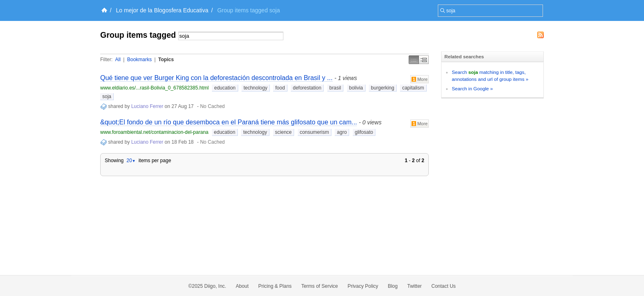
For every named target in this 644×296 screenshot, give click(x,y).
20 (131, 161)
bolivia (356, 88)
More (420, 79)
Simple (414, 60)
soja (107, 96)
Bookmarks (139, 60)
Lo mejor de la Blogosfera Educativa (162, 10)
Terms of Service (319, 286)
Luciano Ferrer (147, 106)
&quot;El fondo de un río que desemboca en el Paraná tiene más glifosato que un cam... (229, 122)
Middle (424, 60)
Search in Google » (472, 88)
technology (255, 88)
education (225, 88)
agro (342, 132)
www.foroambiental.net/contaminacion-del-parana (154, 132)
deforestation (307, 88)
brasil (335, 88)
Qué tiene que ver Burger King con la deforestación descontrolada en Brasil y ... (216, 78)
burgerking (383, 88)
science (284, 132)
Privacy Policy (363, 286)
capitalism (413, 88)
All (118, 60)
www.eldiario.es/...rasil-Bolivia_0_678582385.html (154, 88)
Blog (393, 286)
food (280, 88)
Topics (166, 60)
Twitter (415, 286)
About (242, 286)
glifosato (364, 132)
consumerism (314, 132)
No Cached (212, 106)
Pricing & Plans (275, 286)
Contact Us (443, 286)
